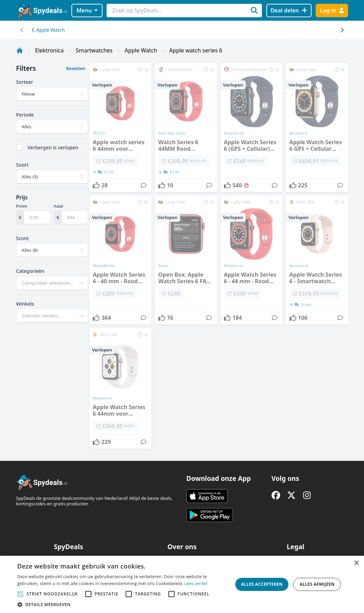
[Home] (20, 50)
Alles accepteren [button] (262, 584)
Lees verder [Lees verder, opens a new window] (196, 584)
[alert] (182, 584)
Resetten (76, 68)
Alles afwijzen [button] (317, 584)
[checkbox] (19, 147)
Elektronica (50, 50)
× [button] (356, 563)
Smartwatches (94, 50)
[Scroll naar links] (342, 30)
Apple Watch (48, 30)
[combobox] (52, 283)
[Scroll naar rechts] (22, 30)
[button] (123, 604)
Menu (87, 10)
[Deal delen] (289, 11)
